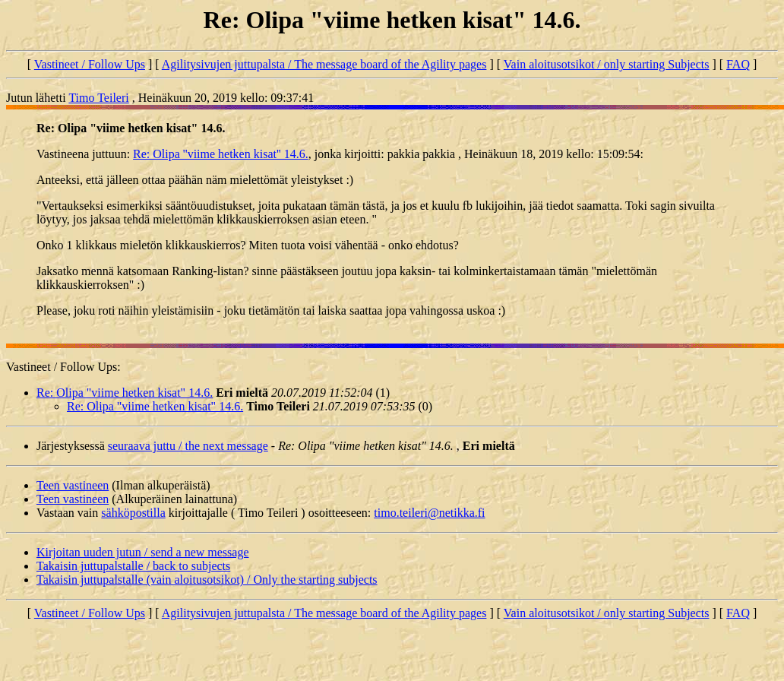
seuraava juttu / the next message (188, 446)
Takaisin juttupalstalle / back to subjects (133, 566)
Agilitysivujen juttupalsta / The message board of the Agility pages (324, 64)
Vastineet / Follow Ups (90, 64)
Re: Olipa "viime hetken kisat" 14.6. (125, 393)
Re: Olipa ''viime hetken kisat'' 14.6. (221, 154)
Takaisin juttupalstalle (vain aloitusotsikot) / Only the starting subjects (207, 580)
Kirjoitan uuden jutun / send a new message (143, 552)
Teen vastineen (73, 485)
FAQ (738, 64)
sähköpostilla (133, 513)
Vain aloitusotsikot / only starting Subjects (607, 64)
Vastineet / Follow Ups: (63, 367)
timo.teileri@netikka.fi (429, 513)
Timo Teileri (98, 98)
